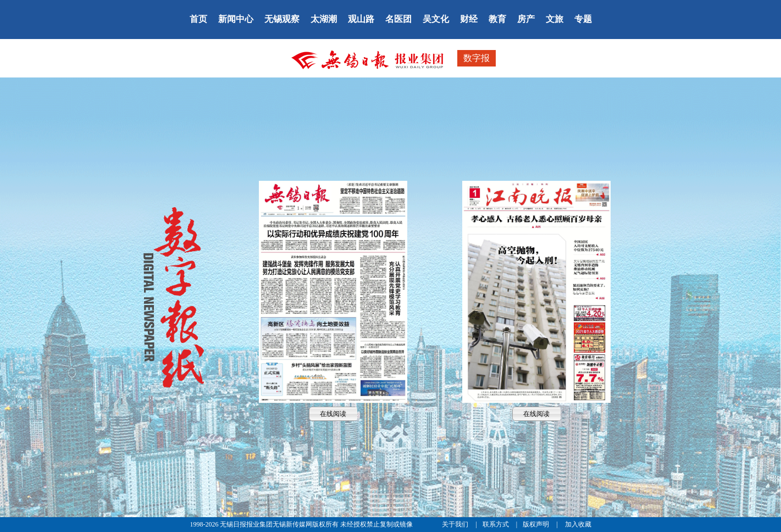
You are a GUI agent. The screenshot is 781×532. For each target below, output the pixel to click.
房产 (526, 19)
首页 (198, 19)
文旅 (555, 19)
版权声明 (537, 524)
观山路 (361, 19)
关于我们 (456, 524)
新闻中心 (236, 19)
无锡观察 (282, 19)
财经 (469, 19)
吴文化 (436, 19)
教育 (497, 19)
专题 (583, 19)
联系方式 (497, 524)
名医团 (398, 19)
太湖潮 (324, 19)
